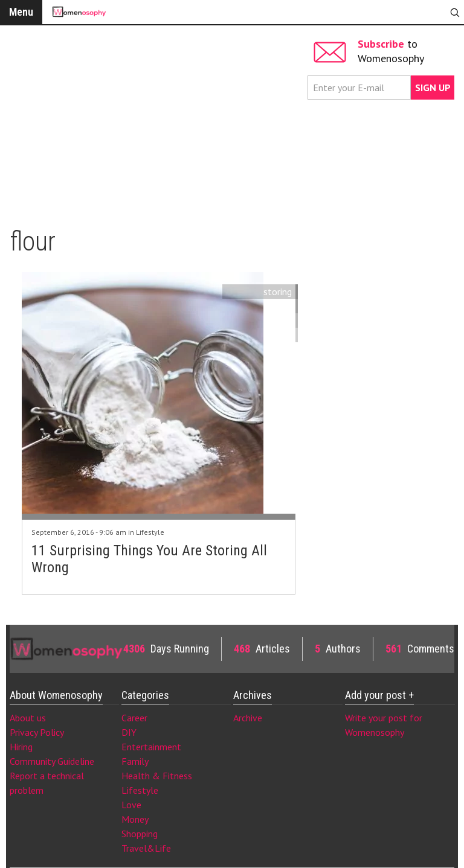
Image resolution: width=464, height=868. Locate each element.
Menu (21, 12)
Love (131, 805)
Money (135, 819)
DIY (129, 732)
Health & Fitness (157, 776)
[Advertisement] (158, 121)
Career (134, 718)
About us (28, 718)
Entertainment (151, 747)
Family (135, 761)
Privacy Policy (37, 732)
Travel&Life (146, 848)
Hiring (21, 747)
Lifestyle (150, 532)
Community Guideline (52, 761)
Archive (248, 718)
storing (278, 292)
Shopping (140, 834)
